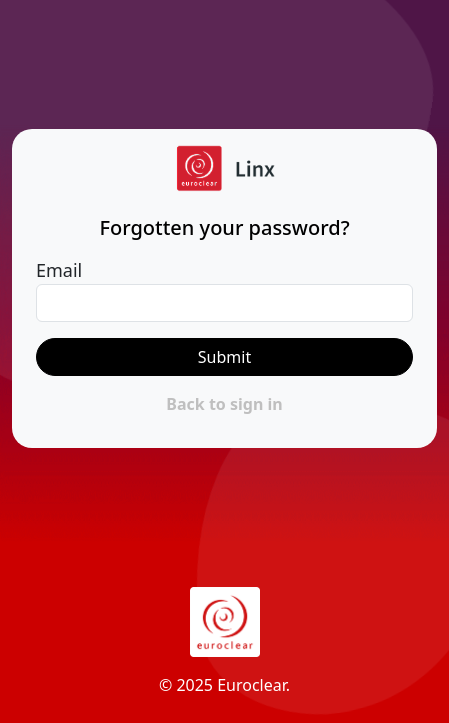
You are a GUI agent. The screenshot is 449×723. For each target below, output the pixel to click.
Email (59, 270)
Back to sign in (224, 404)
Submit (224, 357)
